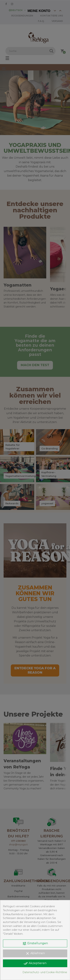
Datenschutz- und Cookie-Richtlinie (45, 972)
